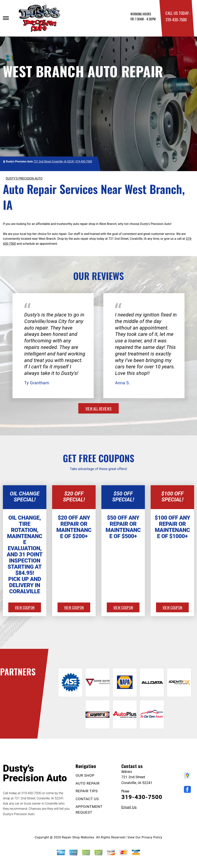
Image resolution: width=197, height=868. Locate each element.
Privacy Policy (152, 837)
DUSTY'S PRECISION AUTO (24, 179)
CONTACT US (87, 799)
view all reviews (98, 408)
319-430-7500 (176, 20)
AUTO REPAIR (88, 783)
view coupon (25, 607)
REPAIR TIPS (87, 791)
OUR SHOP (85, 775)
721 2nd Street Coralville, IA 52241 (54, 161)
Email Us (129, 807)
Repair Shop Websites (78, 837)
